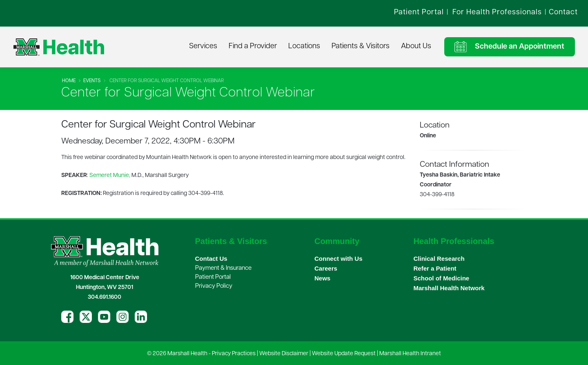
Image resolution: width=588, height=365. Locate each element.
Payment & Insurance (223, 268)
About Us (416, 46)
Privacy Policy (214, 286)
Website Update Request (344, 354)
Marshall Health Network (449, 288)
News (322, 278)
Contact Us (211, 259)
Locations (304, 46)
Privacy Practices (234, 354)
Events (92, 81)
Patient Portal (213, 277)
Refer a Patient (435, 268)
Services (203, 46)
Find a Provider (253, 46)
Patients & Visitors (361, 46)
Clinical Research (439, 259)
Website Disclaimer (284, 354)
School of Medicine (442, 278)
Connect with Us (339, 259)
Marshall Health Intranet (410, 354)
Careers (326, 268)
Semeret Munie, (110, 176)
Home (69, 81)
